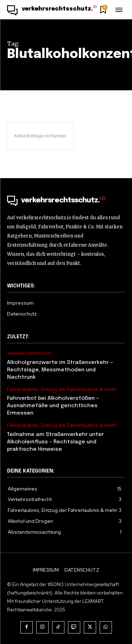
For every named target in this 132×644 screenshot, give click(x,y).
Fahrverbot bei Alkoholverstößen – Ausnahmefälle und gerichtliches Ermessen (53, 406)
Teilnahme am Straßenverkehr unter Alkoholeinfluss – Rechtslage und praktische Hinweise (55, 442)
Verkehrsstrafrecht (29, 353)
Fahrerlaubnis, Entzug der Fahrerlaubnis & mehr (62, 389)
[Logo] (52, 11)
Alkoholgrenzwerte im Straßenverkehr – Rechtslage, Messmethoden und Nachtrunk (60, 370)
